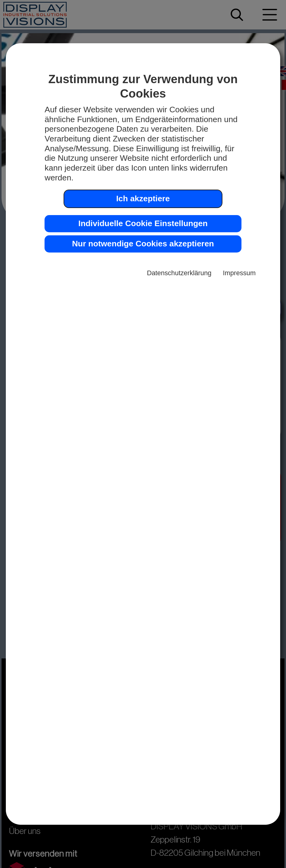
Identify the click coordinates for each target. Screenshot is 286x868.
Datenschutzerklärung (179, 273)
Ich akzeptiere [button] (143, 199)
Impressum (239, 273)
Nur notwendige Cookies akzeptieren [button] (143, 244)
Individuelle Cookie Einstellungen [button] (143, 223)
